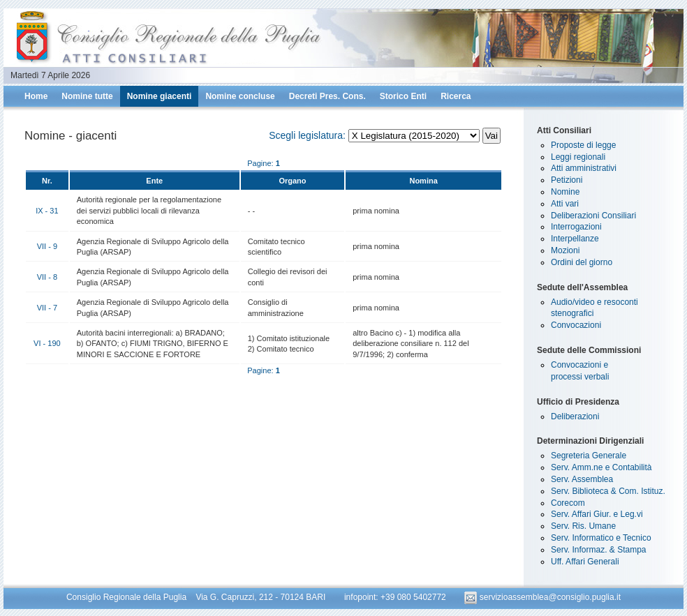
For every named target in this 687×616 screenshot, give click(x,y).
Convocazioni (576, 325)
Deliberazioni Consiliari (593, 216)
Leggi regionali (578, 157)
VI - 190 (47, 343)
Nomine (565, 192)
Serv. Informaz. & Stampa (599, 550)
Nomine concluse (240, 96)
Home (36, 96)
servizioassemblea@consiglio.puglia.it (542, 597)
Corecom (568, 503)
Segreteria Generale (589, 456)
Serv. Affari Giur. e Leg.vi (597, 514)
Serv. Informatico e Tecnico (601, 538)
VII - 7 (47, 308)
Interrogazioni (576, 227)
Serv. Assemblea (582, 479)
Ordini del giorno (582, 262)
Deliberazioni (575, 416)
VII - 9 (47, 246)
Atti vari (565, 204)
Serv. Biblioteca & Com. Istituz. (608, 491)
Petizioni (567, 180)
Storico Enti (403, 96)
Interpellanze (575, 239)
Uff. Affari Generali (585, 562)
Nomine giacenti (160, 96)
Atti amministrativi (584, 168)
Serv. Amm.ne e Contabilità (601, 467)
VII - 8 (47, 277)
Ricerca (456, 96)
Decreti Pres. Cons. (327, 96)
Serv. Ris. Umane (583, 526)
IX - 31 (47, 211)
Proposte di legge (583, 145)
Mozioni (565, 250)
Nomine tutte (87, 96)
